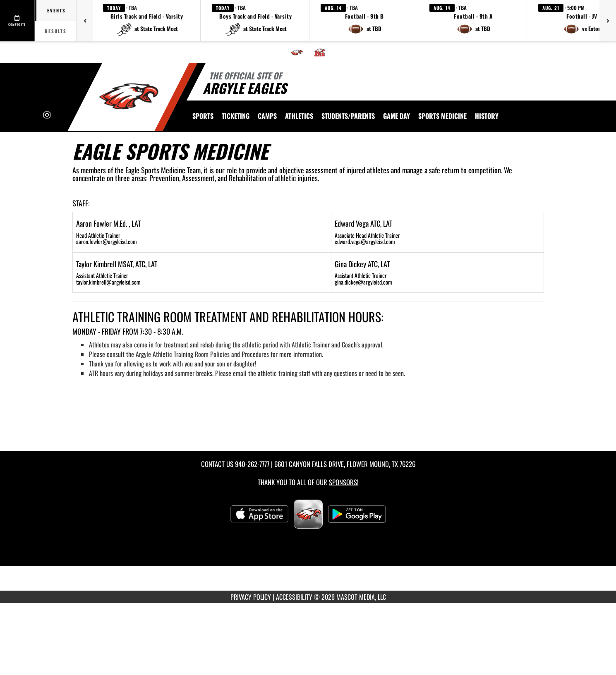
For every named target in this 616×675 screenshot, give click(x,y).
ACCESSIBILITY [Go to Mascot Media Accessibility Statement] (294, 597)
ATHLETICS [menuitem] (299, 116)
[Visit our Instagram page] (47, 115)
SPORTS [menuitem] (203, 116)
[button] (147, 21)
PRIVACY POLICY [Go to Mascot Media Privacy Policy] (251, 597)
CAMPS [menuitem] (267, 116)
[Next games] (608, 21)
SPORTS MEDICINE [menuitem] (442, 116)
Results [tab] (56, 31)
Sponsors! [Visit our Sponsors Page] (344, 482)
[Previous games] (85, 21)
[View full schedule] (18, 21)
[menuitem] (297, 53)
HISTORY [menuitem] (487, 116)
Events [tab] (56, 10)
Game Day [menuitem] (397, 116)
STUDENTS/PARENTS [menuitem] (348, 116)
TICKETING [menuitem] (236, 116)
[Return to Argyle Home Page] (128, 96)
